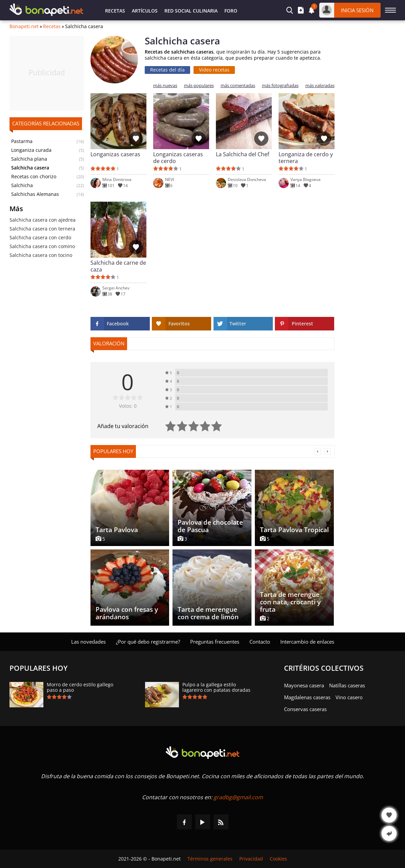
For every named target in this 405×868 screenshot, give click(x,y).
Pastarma (22, 141)
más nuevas (165, 86)
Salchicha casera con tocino (41, 255)
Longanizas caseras (115, 154)
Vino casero (349, 697)
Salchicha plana (29, 159)
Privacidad (251, 859)
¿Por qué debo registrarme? (148, 642)
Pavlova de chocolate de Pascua (210, 526)
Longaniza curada (31, 150)
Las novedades (88, 642)
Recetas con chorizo (34, 177)
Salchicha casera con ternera (42, 229)
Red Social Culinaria (191, 11)
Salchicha (22, 185)
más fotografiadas (280, 86)
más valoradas (320, 86)
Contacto (260, 642)
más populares (199, 86)
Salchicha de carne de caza (118, 266)
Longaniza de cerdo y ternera (306, 158)
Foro (231, 11)
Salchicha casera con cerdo (40, 237)
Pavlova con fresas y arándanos (127, 613)
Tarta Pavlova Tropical (294, 530)
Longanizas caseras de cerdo (178, 158)
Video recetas (214, 70)
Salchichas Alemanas (35, 194)
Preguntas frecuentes (215, 642)
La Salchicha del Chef (242, 154)
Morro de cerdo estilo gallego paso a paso (80, 687)
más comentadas (238, 86)
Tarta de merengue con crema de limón (208, 613)
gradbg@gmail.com (238, 797)
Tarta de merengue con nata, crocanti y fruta (290, 602)
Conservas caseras (305, 709)
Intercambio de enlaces (307, 642)
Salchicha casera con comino (42, 246)
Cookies (278, 859)
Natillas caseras (347, 685)
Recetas (115, 11)
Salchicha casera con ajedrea (43, 220)
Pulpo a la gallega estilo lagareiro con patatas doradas (216, 687)
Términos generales (210, 859)
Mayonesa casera (304, 685)
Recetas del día (167, 70)
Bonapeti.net (24, 26)
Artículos (145, 11)
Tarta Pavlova (117, 530)
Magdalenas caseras (307, 697)
